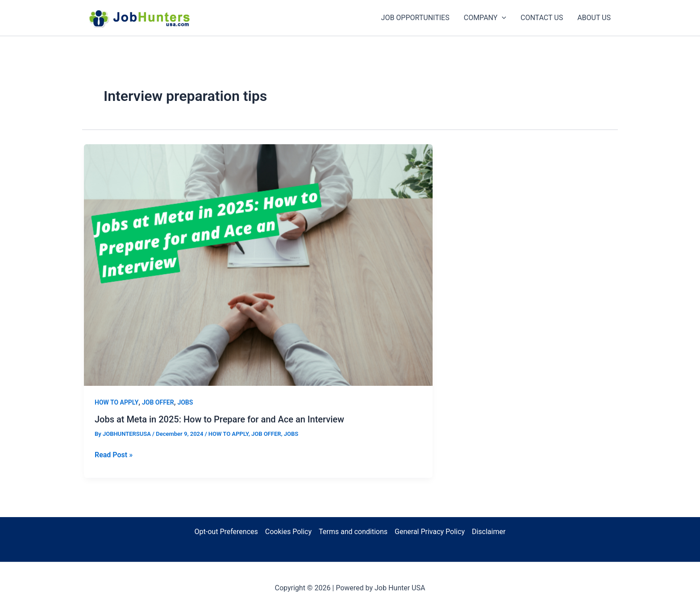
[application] (502, 18)
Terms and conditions (353, 532)
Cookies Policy (288, 532)
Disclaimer (489, 532)
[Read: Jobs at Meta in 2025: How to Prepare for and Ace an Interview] (258, 264)
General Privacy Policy (430, 532)
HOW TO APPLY (117, 402)
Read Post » (114, 455)
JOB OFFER (158, 402)
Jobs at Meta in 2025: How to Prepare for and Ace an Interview (219, 419)
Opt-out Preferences (226, 532)
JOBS (185, 402)
